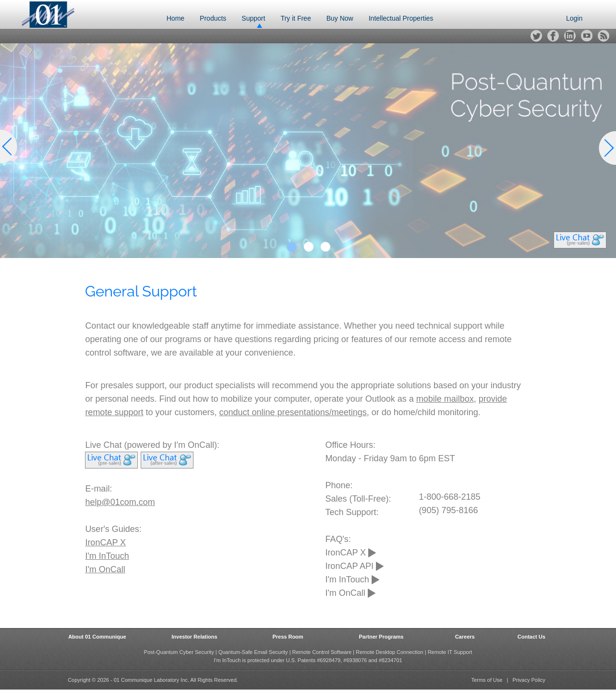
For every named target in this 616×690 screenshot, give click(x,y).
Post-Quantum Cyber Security (179, 652)
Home (175, 18)
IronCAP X (105, 542)
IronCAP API (354, 566)
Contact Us (531, 637)
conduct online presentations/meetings (293, 412)
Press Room (288, 637)
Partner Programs (381, 637)
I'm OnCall (105, 569)
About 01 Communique (97, 637)
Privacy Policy (529, 680)
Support (253, 18)
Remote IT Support (450, 652)
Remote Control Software (322, 652)
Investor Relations (194, 637)
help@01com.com (120, 502)
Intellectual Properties (401, 18)
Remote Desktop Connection (390, 652)
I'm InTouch (107, 556)
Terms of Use (487, 680)
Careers (465, 637)
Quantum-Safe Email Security (253, 652)
